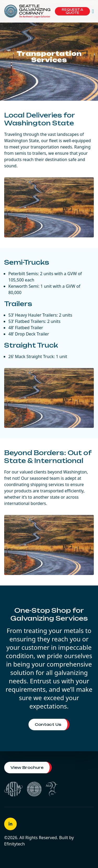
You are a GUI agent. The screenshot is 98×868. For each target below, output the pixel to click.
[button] (93, 11)
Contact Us (48, 724)
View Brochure (27, 767)
